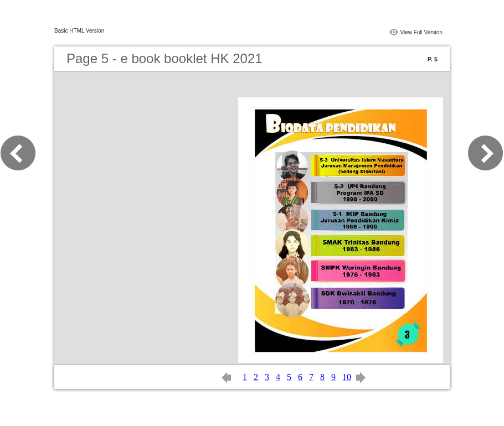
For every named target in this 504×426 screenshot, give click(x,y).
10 (347, 377)
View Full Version (421, 32)
